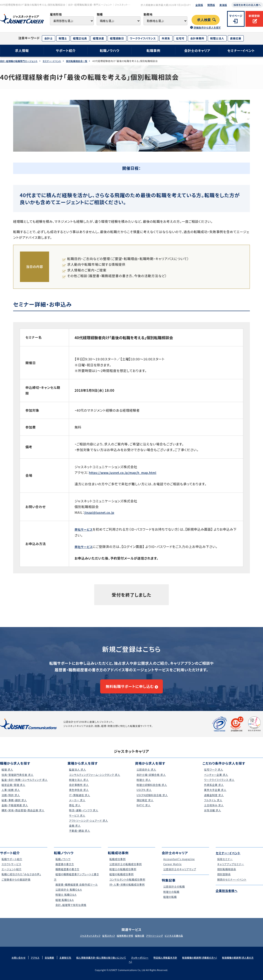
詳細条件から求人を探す (207, 27)
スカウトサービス (11, 868)
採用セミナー (224, 863)
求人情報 (22, 51)
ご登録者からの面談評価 (16, 883)
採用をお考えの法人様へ (247, 5)
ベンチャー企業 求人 (216, 779)
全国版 (199, 5)
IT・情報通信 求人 (79, 799)
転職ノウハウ (110, 51)
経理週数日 (117, 38)
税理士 (63, 38)
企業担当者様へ (228, 895)
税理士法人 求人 (78, 784)
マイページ (236, 16)
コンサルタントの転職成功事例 (128, 883)
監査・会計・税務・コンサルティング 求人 (26, 784)
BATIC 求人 (143, 809)
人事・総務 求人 (10, 794)
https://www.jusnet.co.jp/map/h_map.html (126, 472)
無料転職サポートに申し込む (129, 688)
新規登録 (254, 16)
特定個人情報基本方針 (175, 962)
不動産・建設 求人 (79, 835)
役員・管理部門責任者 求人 (18, 779)
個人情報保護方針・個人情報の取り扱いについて (107, 962)
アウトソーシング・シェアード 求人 (89, 825)
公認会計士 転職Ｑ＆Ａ (69, 894)
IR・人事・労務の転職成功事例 (127, 889)
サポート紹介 (66, 51)
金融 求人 (74, 830)
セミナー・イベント (241, 51)
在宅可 (180, 38)
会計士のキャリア (197, 51)
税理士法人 (217, 38)
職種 (100, 14)
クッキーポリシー (148, 962)
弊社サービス (84, 529)
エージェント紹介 (11, 873)
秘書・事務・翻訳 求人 (14, 804)
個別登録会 (223, 878)
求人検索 (204, 20)
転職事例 (153, 51)
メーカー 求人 (77, 804)
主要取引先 (68, 962)
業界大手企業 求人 (215, 794)
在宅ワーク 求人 (213, 774)
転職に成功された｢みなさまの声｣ (22, 878)
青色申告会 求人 (78, 794)
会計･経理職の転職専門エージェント (20, 61)
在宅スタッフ (103, 940)
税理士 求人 (143, 784)
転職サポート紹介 (12, 863)
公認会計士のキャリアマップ (180, 873)
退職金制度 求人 (213, 799)
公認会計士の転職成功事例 (126, 868)
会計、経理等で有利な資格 (71, 909)
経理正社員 (80, 38)
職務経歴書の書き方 (67, 873)
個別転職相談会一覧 (83, 61)
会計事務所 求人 (78, 789)
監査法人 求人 (77, 774)
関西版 (211, 5)
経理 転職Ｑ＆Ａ (64, 904)
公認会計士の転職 (174, 891)
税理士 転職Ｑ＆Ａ (66, 899)
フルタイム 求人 (213, 804)
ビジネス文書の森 (183, 940)
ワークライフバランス (143, 38)
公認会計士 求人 (146, 774)
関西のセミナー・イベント (232, 883)
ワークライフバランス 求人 (219, 784)
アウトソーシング (160, 940)
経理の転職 (169, 901)
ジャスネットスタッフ (81, 940)
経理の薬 (142, 940)
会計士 (48, 38)
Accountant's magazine (179, 863)
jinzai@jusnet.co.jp (101, 512)
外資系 (166, 38)
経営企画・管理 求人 (13, 789)
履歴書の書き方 (64, 868)
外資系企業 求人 (213, 789)
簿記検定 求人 (144, 804)
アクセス (37, 962)
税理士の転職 (171, 896)
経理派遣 (99, 38)
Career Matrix (172, 868)
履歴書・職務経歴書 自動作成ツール (77, 889)
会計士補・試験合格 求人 (151, 779)
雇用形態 (56, 14)
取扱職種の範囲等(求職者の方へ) (211, 962)
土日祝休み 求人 (213, 809)
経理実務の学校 (123, 940)
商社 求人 (74, 809)
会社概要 (52, 962)
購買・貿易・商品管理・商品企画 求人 (24, 814)
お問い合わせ (20, 962)
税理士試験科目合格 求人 (152, 789)
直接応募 (236, 38)
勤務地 (148, 14)
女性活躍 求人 (212, 814)
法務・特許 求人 (10, 799)
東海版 (223, 5)
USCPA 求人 (143, 794)
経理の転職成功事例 (121, 878)
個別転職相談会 (226, 873)
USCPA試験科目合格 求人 (152, 799)
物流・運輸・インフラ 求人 (84, 814)
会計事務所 (197, 38)
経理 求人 (6, 774)
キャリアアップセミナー (231, 868)
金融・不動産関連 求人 (15, 809)
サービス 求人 (77, 820)
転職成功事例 (117, 863)
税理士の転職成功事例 (123, 873)
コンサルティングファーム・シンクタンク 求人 (96, 779)
